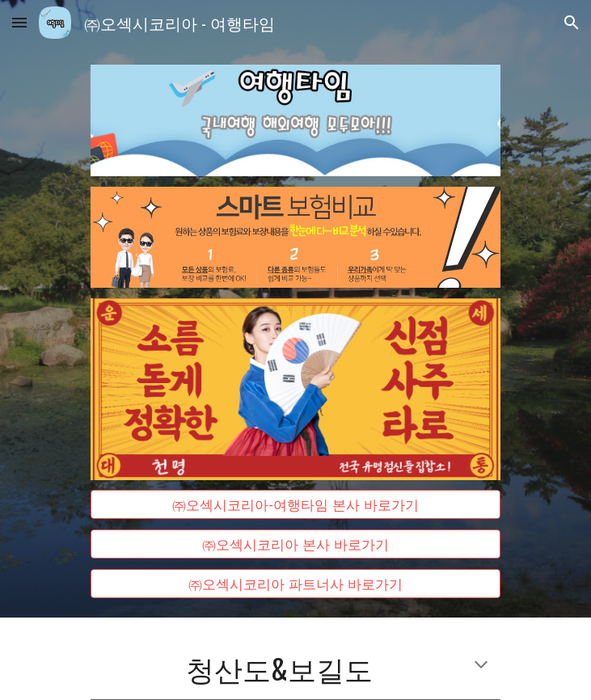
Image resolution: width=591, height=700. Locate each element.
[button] (19, 22)
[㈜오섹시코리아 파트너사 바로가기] (295, 583)
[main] (295, 668)
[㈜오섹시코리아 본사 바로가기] (295, 544)
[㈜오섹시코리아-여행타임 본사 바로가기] (295, 505)
